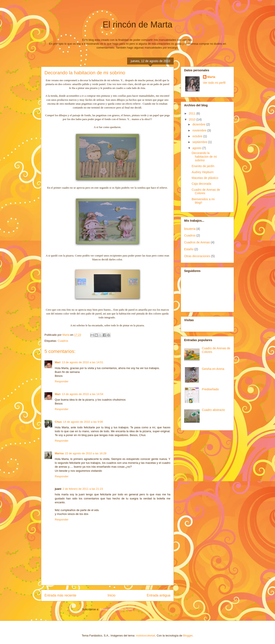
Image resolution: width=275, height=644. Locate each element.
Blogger (188, 636)
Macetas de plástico (205, 178)
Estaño (189, 249)
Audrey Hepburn (203, 172)
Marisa (59, 453)
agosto (197, 148)
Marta (211, 77)
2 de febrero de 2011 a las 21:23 (83, 489)
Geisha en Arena (213, 369)
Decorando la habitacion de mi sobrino (204, 157)
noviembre (200, 130)
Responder (62, 381)
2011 (193, 113)
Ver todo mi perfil (214, 83)
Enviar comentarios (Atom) (116, 609)
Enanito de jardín (203, 166)
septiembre (200, 142)
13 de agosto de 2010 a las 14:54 (83, 394)
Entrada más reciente (60, 595)
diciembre (199, 124)
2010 (193, 119)
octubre (198, 136)
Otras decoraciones (197, 256)
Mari (58, 362)
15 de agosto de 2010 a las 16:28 (86, 453)
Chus (58, 422)
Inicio (112, 595)
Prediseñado (210, 389)
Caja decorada (201, 184)
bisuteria (190, 229)
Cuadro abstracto (213, 410)
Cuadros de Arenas (197, 242)
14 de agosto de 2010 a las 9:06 (83, 422)
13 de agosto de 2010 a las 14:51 (83, 362)
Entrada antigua (159, 595)
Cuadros (63, 341)
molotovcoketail (145, 636)
